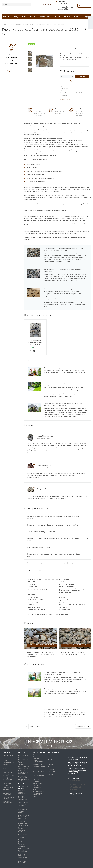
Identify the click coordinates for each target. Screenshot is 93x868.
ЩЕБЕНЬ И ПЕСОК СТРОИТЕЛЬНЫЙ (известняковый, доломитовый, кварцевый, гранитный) (24, 817)
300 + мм (51, 763)
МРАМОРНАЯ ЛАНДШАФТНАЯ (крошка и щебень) (24, 761)
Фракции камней (54, 741)
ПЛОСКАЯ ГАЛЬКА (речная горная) (24, 756)
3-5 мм (50, 746)
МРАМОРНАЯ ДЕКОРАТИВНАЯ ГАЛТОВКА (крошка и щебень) (24, 767)
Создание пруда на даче (39, 777)
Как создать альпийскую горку (38, 764)
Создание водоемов (39, 755)
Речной (25, 17)
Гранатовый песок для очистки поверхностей (24, 839)
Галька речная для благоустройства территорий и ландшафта (62, 271)
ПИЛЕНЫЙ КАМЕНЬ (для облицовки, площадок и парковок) (24, 799)
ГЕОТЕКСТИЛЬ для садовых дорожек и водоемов (24, 825)
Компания (7, 741)
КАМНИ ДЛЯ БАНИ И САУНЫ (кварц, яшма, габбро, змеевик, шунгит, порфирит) (24, 807)
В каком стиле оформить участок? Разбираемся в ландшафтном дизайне (62, 673)
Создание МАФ (38, 753)
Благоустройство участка (39, 742)
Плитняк (67, 17)
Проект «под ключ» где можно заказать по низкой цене (64, 368)
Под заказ (64, 44)
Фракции (16, 17)
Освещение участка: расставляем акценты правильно (64, 689)
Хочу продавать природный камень (9, 791)
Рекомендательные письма (9, 752)
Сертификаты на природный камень (9, 768)
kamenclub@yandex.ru (77, 782)
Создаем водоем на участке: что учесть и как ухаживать (64, 710)
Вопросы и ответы (9, 747)
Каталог (21, 741)
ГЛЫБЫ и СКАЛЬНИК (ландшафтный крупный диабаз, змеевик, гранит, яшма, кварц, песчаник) (23, 790)
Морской (33, 17)
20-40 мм (51, 753)
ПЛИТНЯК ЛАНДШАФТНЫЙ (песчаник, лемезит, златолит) (24, 775)
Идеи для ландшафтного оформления (8, 782)
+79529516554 (75, 767)
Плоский (42, 17)
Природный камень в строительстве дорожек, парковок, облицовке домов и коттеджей (40, 654)
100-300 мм (51, 761)
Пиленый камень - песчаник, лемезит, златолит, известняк (65, 289)
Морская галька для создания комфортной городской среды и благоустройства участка (63, 249)
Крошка (50, 17)
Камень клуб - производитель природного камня (9, 763)
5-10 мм (50, 748)
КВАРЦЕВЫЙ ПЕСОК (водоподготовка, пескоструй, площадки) (24, 832)
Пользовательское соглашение (9, 787)
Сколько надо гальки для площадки (37, 768)
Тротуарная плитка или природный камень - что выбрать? (39, 783)
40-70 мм (51, 756)
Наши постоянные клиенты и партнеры (9, 757)
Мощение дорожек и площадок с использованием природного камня (62, 384)
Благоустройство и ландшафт (9, 777)
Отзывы (6, 749)
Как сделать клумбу (39, 760)
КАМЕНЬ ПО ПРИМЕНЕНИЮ (23, 851)
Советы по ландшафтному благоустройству (38, 749)
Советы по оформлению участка (7, 772)
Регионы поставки (9, 744)
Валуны (75, 17)
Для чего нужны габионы (38, 773)
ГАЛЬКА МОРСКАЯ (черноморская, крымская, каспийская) (24, 751)
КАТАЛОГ (7, 17)
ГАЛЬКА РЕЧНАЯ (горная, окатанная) (24, 745)
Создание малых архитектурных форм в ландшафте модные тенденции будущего (63, 405)
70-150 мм (51, 758)
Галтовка (58, 17)
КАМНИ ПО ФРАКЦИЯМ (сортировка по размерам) (23, 845)
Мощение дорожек (39, 758)
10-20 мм (51, 751)
